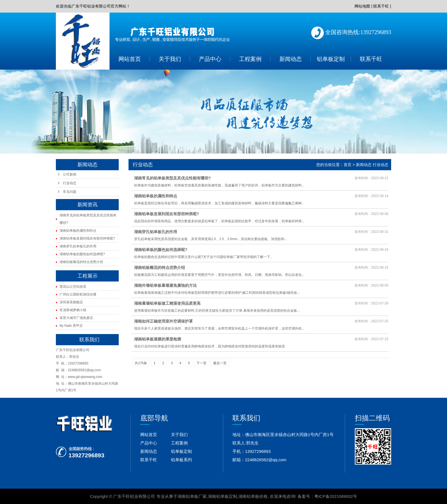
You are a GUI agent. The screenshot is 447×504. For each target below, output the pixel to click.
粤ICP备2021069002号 (336, 496)
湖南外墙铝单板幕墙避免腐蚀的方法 (165, 285)
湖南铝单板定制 (223, 496)
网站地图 (362, 6)
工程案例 (250, 59)
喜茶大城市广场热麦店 (76, 318)
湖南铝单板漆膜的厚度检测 (158, 339)
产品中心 (210, 59)
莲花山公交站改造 (73, 287)
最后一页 (220, 363)
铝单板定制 (331, 59)
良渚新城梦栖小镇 (73, 310)
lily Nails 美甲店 (71, 326)
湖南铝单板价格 (253, 496)
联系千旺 (381, 6)
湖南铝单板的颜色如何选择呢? (82, 254)
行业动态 (70, 183)
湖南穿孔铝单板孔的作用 (78, 246)
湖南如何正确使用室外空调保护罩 (163, 321)
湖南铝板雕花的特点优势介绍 (81, 262)
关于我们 (170, 59)
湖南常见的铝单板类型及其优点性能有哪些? (173, 178)
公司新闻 (70, 174)
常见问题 (70, 192)
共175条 (141, 363)
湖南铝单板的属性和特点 (78, 231)
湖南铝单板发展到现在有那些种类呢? (87, 238)
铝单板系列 (181, 460)
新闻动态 (291, 59)
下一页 (201, 363)
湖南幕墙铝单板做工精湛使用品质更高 (167, 303)
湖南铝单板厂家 (192, 496)
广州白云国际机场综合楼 (78, 294)
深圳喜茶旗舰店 (71, 302)
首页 (348, 165)
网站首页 (130, 59)
